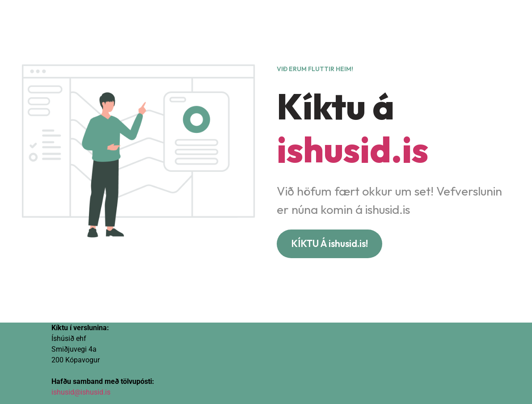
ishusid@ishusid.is (81, 392)
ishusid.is (353, 149)
